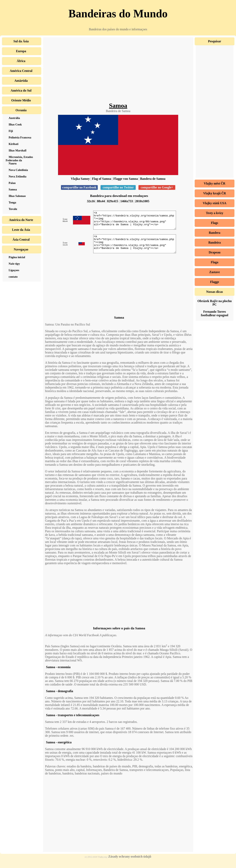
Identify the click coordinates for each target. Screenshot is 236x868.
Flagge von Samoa (126, 179)
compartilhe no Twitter (118, 187)
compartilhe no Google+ (157, 187)
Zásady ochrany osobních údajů (130, 864)
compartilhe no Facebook (79, 187)
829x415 (113, 201)
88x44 (101, 201)
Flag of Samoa (102, 179)
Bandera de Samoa (153, 179)
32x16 (91, 201)
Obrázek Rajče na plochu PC (215, 303)
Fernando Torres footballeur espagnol (215, 313)
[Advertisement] (118, 71)
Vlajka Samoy (80, 179)
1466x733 (127, 201)
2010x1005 (142, 201)
